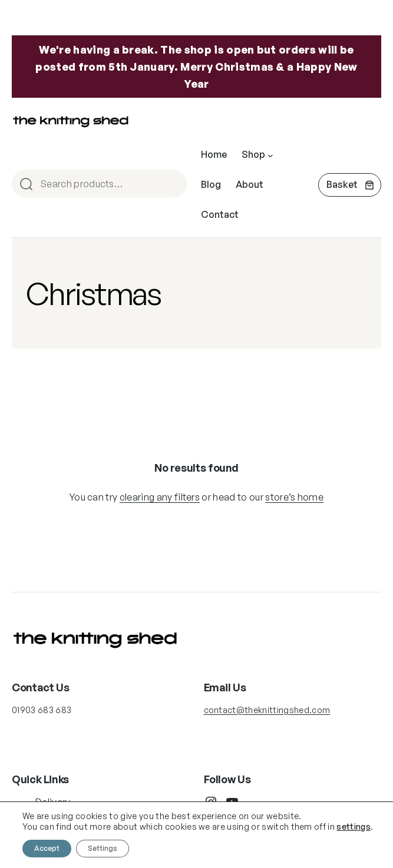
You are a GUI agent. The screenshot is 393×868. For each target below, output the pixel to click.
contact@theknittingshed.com (267, 710)
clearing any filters (160, 497)
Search (173, 185)
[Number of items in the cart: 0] (350, 185)
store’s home (294, 497)
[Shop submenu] (270, 155)
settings (354, 826)
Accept (47, 848)
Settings (103, 848)
